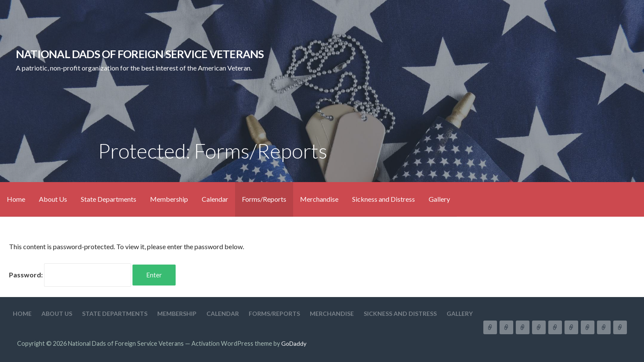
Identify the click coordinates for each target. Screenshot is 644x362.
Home (16, 199)
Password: (70, 275)
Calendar (215, 199)
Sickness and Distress (384, 199)
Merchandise (319, 199)
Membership (169, 199)
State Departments (109, 199)
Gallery (439, 199)
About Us (53, 199)
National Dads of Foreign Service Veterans (140, 54)
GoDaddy (294, 343)
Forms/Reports (264, 199)
